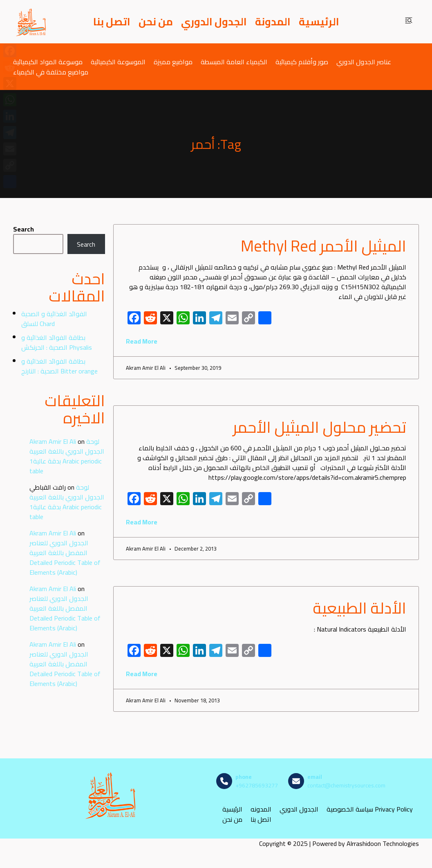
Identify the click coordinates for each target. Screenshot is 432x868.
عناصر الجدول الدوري (364, 62)
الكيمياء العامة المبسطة (234, 62)
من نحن (156, 22)
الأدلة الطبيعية (359, 608)
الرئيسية (319, 22)
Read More (142, 341)
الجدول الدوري (214, 22)
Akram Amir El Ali (53, 441)
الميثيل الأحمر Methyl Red (323, 246)
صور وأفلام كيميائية (302, 62)
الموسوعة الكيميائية (118, 62)
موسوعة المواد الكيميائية (48, 62)
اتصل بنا (112, 22)
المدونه (261, 809)
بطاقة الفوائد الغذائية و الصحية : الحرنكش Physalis (57, 342)
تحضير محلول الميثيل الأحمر (320, 427)
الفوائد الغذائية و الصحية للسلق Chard (54, 319)
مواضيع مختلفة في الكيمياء (51, 72)
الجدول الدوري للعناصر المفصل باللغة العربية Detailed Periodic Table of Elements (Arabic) (65, 558)
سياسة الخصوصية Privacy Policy (370, 809)
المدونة (273, 22)
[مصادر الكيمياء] (31, 22)
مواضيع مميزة (173, 62)
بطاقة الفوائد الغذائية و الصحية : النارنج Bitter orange (59, 366)
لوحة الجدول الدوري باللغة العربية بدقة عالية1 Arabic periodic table (67, 456)
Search (24, 229)
